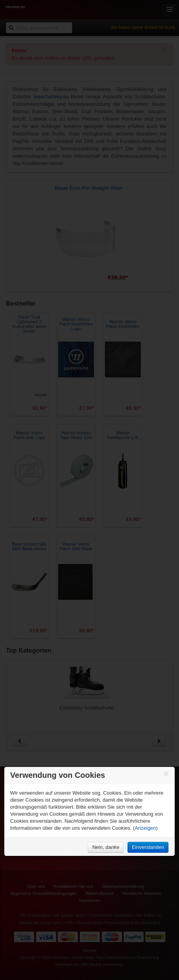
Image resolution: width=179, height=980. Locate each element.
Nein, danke (105, 847)
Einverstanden (148, 847)
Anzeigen (145, 828)
